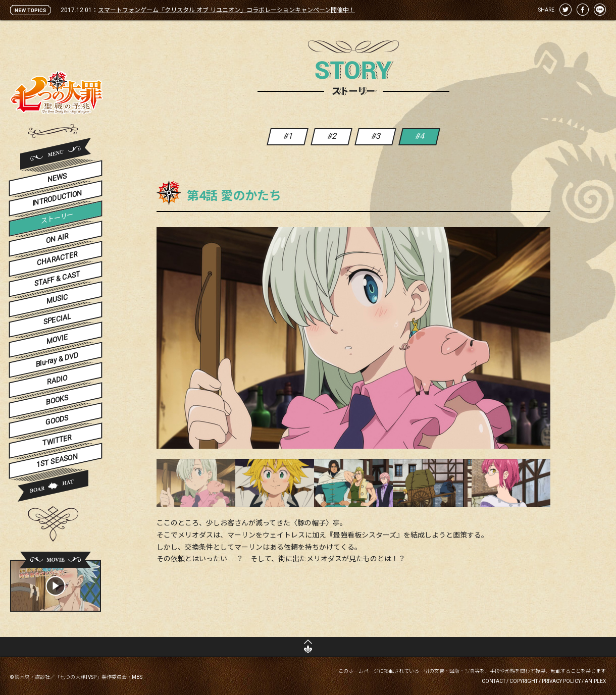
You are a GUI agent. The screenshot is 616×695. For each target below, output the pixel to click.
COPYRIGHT (524, 681)
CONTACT (494, 681)
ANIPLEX (595, 681)
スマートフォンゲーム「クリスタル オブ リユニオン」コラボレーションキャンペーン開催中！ (226, 10)
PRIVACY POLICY (561, 681)
